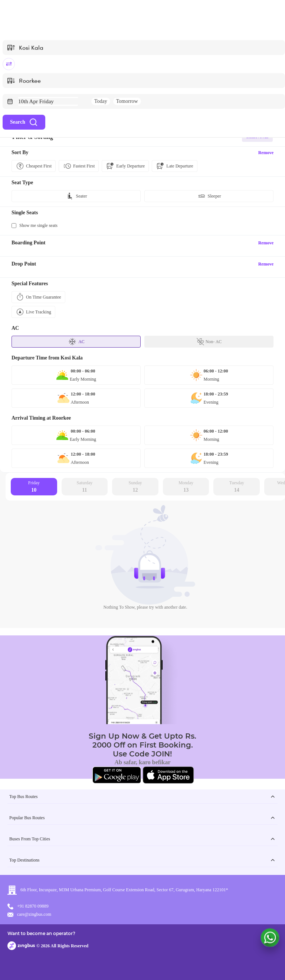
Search (24, 122)
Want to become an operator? (41, 933)
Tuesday (237, 487)
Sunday (135, 487)
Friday (34, 487)
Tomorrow (127, 101)
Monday (186, 487)
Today (101, 101)
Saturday (85, 487)
